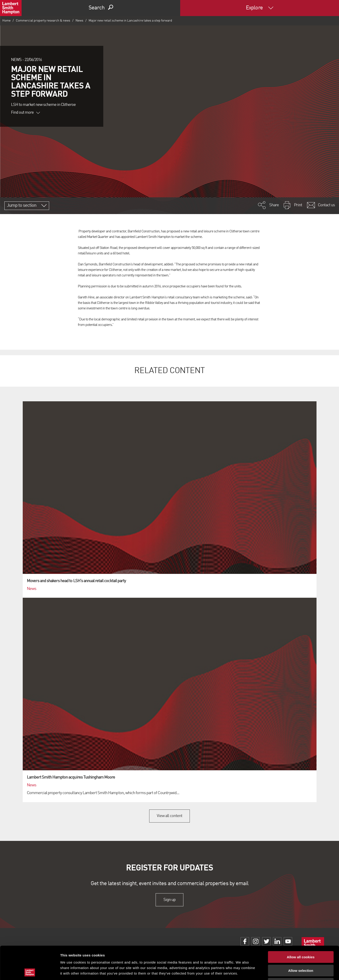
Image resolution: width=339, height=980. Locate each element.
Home (6, 21)
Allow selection (301, 937)
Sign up (169, 900)
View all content (169, 816)
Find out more (25, 113)
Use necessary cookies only (301, 951)
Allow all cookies (301, 924)
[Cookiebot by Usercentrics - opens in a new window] (30, 971)
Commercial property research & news (43, 21)
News (79, 21)
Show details (241, 971)
